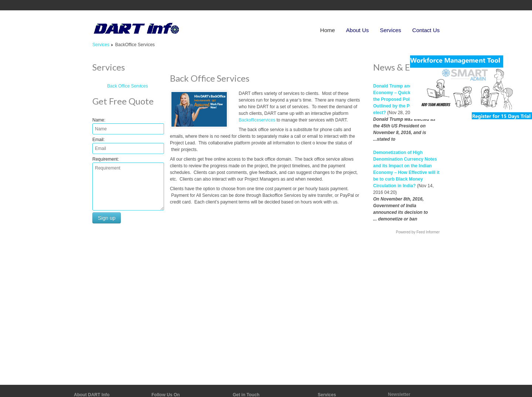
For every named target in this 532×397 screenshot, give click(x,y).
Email (98, 140)
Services (391, 30)
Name (98, 120)
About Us (358, 30)
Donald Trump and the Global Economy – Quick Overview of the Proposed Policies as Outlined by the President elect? (405, 99)
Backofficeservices (257, 120)
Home (328, 30)
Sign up (107, 218)
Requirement (105, 159)
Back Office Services (127, 86)
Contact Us (426, 30)
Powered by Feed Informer (418, 232)
